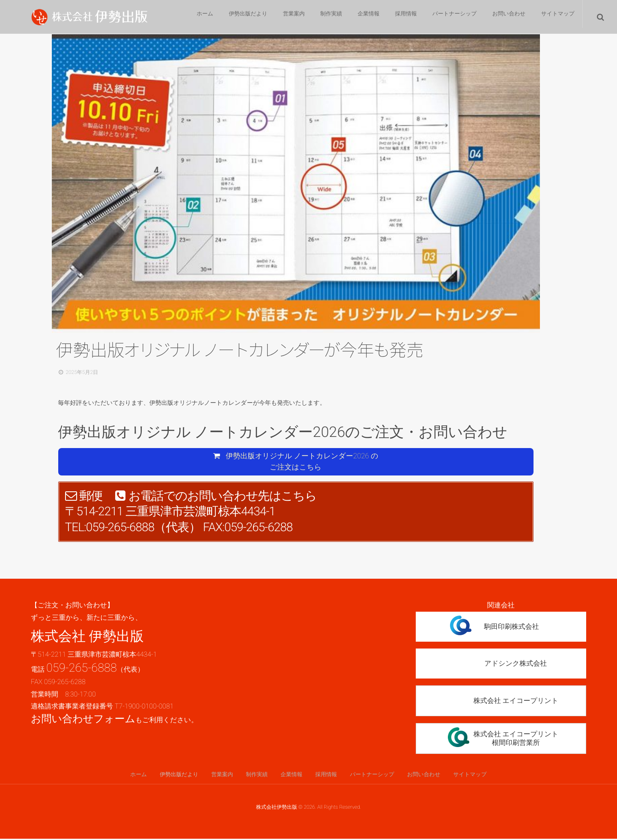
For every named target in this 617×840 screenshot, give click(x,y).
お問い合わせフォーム (83, 720)
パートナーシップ (450, 17)
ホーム (184, 17)
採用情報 (399, 17)
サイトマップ (557, 17)
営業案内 (278, 17)
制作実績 (318, 17)
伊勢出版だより (230, 17)
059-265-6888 (82, 668)
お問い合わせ (505, 17)
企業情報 (358, 17)
